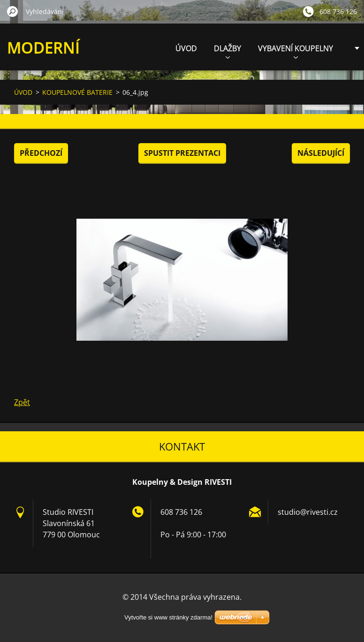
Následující (321, 153)
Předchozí (41, 153)
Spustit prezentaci (182, 153)
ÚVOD (186, 48)
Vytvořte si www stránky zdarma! (168, 617)
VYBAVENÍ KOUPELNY (296, 51)
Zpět (22, 402)
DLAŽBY (227, 51)
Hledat (13, 11)
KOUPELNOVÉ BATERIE (77, 92)
